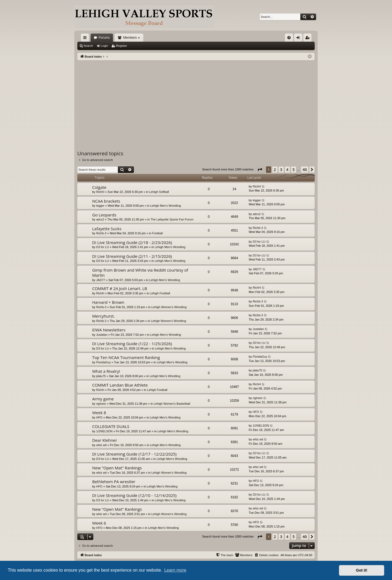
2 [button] (275, 169)
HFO (99, 417)
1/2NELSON (104, 431)
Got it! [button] (362, 570)
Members (130, 38)
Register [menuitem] (309, 39)
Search (88, 46)
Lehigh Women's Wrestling (169, 307)
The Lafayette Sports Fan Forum (172, 219)
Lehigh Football (160, 293)
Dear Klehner (105, 440)
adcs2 (100, 219)
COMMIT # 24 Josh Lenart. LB (120, 288)
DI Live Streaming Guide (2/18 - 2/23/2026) (132, 242)
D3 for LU (103, 247)
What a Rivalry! (106, 371)
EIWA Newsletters (109, 330)
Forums (104, 38)
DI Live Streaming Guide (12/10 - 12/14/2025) (134, 495)
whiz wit (102, 445)
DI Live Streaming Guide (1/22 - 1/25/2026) (132, 344)
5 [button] (294, 169)
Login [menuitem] (299, 39)
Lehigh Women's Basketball (172, 404)
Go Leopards (104, 215)
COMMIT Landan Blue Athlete (120, 385)
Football (157, 233)
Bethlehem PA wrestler (114, 482)
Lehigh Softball (159, 192)
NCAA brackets (106, 201)
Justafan (102, 335)
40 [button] (305, 169)
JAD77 (101, 280)
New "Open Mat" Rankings (117, 468)
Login (104, 46)
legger (100, 206)
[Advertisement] (196, 101)
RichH (100, 192)
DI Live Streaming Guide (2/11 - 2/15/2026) (132, 256)
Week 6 (99, 523)
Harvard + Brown (108, 302)
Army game (103, 399)
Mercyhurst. (104, 316)
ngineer (101, 404)
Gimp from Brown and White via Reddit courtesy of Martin (140, 273)
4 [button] (287, 169)
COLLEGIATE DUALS (111, 426)
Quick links (86, 39)
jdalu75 (101, 376)
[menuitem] (289, 38)
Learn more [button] (175, 570)
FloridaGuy (104, 362)
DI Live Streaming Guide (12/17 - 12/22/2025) (134, 454)
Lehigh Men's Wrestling (165, 206)
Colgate (99, 187)
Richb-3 (101, 233)
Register (122, 46)
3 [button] (281, 169)
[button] (260, 170)
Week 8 (99, 413)
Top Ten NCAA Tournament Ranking (126, 357)
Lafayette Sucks (107, 229)
